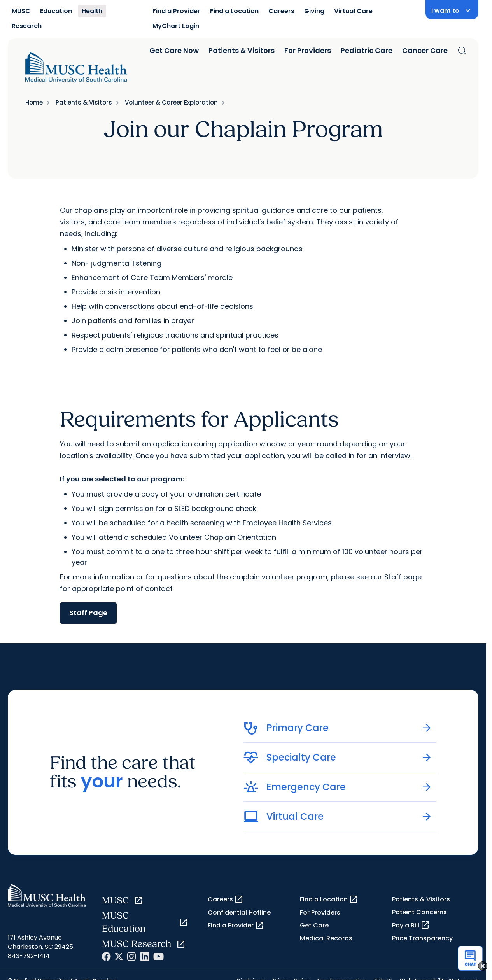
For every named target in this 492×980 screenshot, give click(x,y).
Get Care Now (174, 50)
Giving (314, 11)
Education (56, 11)
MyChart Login (176, 26)
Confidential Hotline (239, 913)
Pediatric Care (367, 50)
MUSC (21, 11)
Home (34, 102)
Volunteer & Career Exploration (171, 102)
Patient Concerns (419, 912)
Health (92, 11)
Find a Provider (176, 11)
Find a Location (234, 11)
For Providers (308, 50)
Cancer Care (425, 50)
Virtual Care (353, 11)
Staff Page (88, 613)
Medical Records (326, 938)
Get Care (314, 925)
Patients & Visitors (242, 50)
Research (27, 26)
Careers (281, 11)
